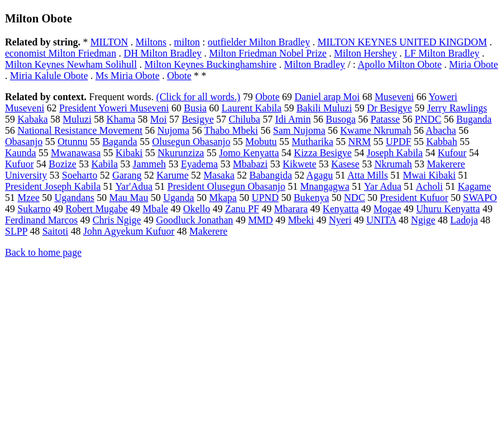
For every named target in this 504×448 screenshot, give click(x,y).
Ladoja (464, 220)
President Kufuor (414, 198)
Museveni (394, 97)
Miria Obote (474, 64)
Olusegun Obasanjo (191, 142)
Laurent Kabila (251, 108)
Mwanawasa (76, 153)
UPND (265, 198)
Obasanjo (24, 142)
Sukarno (34, 209)
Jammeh (149, 164)
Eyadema (200, 164)
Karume (173, 175)
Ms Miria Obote (127, 76)
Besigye (198, 119)
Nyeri (340, 220)
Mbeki (301, 220)
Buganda (474, 119)
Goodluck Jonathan (195, 220)
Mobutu (261, 142)
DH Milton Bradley (163, 53)
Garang (127, 175)
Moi (158, 119)
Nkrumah (393, 164)
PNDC (428, 119)
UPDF (399, 142)
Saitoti (55, 231)
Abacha (441, 130)
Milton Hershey (366, 53)
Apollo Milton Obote (400, 64)
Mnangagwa (324, 186)
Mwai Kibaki (429, 175)
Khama (121, 119)
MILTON (109, 42)
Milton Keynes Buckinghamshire (210, 64)
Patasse (385, 119)
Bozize (62, 164)
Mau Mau (129, 198)
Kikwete (299, 164)
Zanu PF (242, 209)
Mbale (155, 209)
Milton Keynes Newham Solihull (71, 64)
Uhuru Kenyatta (448, 209)
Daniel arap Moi (327, 97)
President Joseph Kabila (53, 186)
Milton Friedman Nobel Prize (268, 53)
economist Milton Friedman (61, 53)
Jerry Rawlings (457, 108)
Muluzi (77, 119)
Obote (179, 76)
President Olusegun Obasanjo (226, 186)
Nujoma (174, 130)
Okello (197, 209)
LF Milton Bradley (442, 53)
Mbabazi (250, 164)
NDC (355, 198)
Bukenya (311, 198)
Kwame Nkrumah (376, 130)
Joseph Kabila (394, 153)
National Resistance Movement (80, 130)
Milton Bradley (314, 64)
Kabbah (442, 142)
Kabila (105, 164)
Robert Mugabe (96, 209)
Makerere (208, 231)
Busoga (341, 119)
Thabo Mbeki (231, 130)
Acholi (429, 186)
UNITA (381, 220)
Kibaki (129, 153)
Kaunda (21, 153)
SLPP (16, 231)
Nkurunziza (181, 153)
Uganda (179, 198)
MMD (261, 220)
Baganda (119, 142)
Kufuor (19, 164)
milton (187, 42)
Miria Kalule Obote (49, 76)
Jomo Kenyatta (249, 153)
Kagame (474, 186)
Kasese (345, 164)
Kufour (452, 153)
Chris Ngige (117, 220)
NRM (360, 142)
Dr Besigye (390, 108)
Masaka (219, 175)
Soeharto (80, 175)
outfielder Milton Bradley (259, 42)
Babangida (271, 175)
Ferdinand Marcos (41, 220)
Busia (195, 108)
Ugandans (75, 198)
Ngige (423, 220)
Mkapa (223, 198)
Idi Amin (293, 119)
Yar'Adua (134, 186)
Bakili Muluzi (324, 108)
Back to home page (43, 252)
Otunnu (72, 142)
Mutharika (313, 142)
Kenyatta (341, 209)
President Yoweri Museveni (114, 108)
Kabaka (33, 119)
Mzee (29, 198)
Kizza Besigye (323, 153)
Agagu (320, 175)
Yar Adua (383, 186)
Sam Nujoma (299, 130)
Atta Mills (367, 175)
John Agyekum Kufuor (129, 231)
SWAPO (480, 198)
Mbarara (291, 209)
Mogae (387, 209)
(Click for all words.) (198, 97)
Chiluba (245, 119)
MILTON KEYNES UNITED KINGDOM (402, 42)
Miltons (151, 42)
